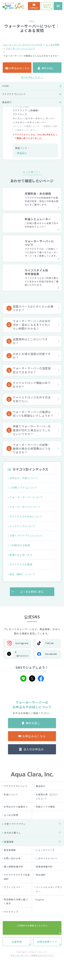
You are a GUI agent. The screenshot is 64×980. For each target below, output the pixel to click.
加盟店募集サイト (47, 317)
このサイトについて (47, 864)
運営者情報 (10, 856)
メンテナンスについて (22, 526)
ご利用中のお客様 (20, 545)
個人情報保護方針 (13, 872)
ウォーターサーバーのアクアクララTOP (23, 45)
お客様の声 (8, 247)
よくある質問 (53, 45)
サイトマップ (11, 918)
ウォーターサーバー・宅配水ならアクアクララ (32, 961)
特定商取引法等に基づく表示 (16, 907)
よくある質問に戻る (32, 592)
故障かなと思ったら (21, 555)
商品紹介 (22, 153)
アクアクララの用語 (21, 564)
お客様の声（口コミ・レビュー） (48, 802)
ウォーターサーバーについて (20, 48)
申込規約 (41, 881)
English (40, 905)
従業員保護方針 (44, 872)
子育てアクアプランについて (26, 536)
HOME (6, 206)
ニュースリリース (45, 856)
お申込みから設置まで (16, 812)
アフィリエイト (12, 893)
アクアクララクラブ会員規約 (17, 883)
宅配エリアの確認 (45, 812)
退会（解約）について (22, 574)
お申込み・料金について (24, 478)
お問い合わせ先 (12, 864)
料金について (11, 800)
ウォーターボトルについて (25, 507)
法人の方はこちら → (32, 198)
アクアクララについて (16, 792)
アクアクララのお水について (26, 516)
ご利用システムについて (24, 488)
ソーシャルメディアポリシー (49, 895)
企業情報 (17, 317)
